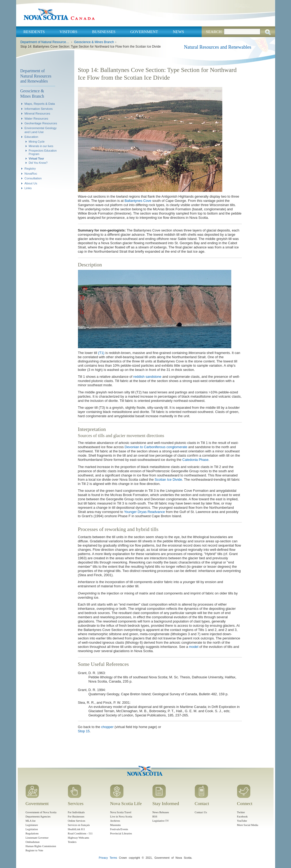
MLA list (31, 821)
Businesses (104, 32)
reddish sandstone (147, 377)
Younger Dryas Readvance (144, 512)
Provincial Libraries (121, 833)
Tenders (72, 842)
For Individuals (76, 812)
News (179, 32)
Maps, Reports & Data (40, 104)
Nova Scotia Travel (121, 812)
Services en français (79, 825)
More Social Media (248, 825)
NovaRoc (31, 173)
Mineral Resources (37, 113)
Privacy (103, 858)
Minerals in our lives (41, 146)
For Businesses (76, 817)
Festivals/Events (119, 829)
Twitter (241, 812)
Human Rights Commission (41, 846)
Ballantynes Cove (138, 201)
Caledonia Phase (195, 460)
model (194, 647)
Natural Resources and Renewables (218, 47)
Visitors (68, 32)
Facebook (242, 817)
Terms (113, 858)
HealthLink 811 (77, 829)
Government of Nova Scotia (41, 812)
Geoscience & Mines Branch (94, 42)
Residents (34, 32)
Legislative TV (161, 821)
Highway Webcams (79, 838)
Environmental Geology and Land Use (41, 130)
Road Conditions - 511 (80, 833)
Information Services (39, 109)
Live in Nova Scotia (121, 817)
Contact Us (201, 812)
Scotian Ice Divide (168, 480)
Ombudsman (33, 842)
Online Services (77, 821)
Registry (30, 168)
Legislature (32, 825)
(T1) (101, 353)
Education (31, 137)
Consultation (33, 178)
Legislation (32, 829)
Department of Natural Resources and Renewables (45, 42)
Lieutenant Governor (37, 838)
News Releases (161, 812)
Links (28, 188)
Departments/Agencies (38, 817)
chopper (107, 727)
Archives (115, 821)
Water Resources (36, 118)
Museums (116, 825)
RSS (155, 817)
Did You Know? (38, 163)
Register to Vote (34, 850)
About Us (31, 183)
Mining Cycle (37, 142)
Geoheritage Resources (41, 123)
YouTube (242, 821)
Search (214, 32)
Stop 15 (84, 731)
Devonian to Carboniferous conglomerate (156, 447)
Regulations (32, 833)
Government (144, 32)
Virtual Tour (36, 158)
